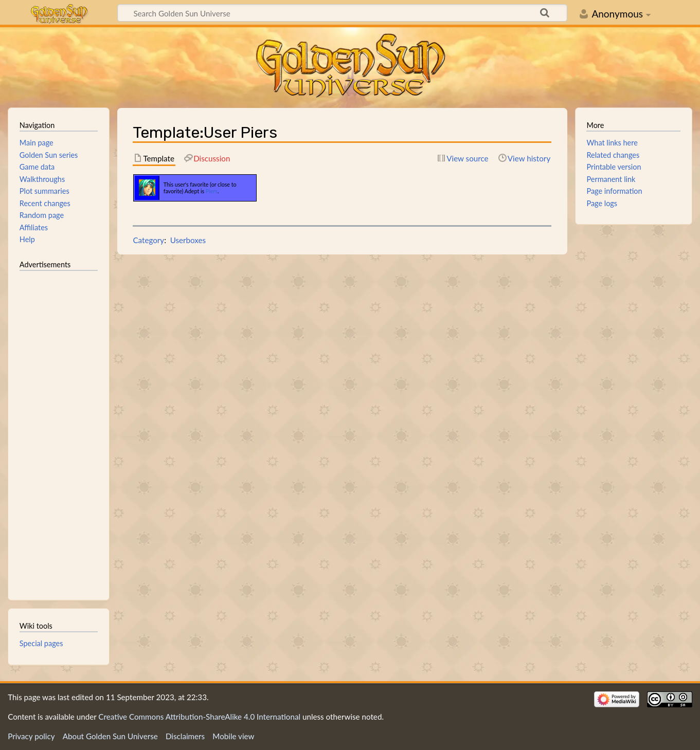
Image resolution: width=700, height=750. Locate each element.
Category (148, 240)
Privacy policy (31, 736)
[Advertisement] (59, 431)
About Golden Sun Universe (110, 736)
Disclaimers (185, 736)
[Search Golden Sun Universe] (342, 13)
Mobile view (233, 736)
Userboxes (188, 240)
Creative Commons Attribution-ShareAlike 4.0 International (199, 717)
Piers (212, 191)
